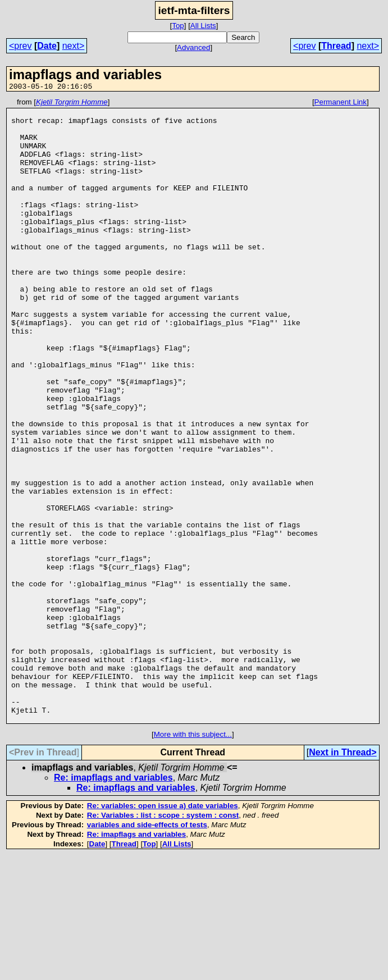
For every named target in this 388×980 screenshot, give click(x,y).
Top (178, 26)
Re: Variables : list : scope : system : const (163, 940)
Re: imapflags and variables (113, 902)
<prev (20, 46)
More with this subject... (193, 859)
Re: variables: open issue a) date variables (163, 930)
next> (74, 46)
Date (47, 46)
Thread (336, 46)
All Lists (203, 26)
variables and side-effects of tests (147, 949)
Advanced (193, 47)
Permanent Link (341, 104)
